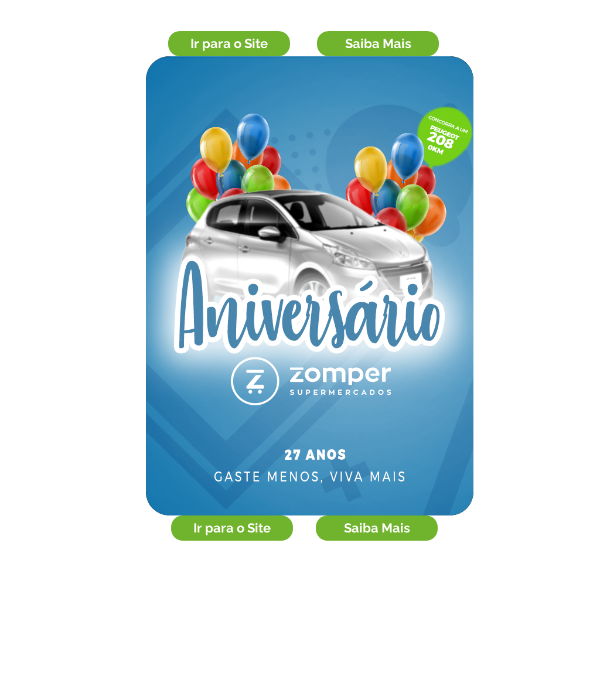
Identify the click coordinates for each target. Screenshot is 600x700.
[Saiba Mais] (378, 44)
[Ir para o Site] (229, 44)
